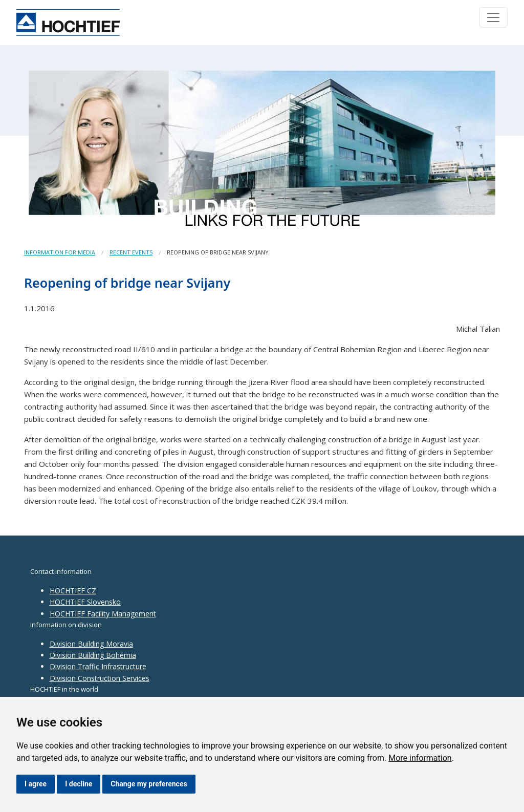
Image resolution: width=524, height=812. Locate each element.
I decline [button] (79, 784)
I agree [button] (36, 784)
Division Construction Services (100, 678)
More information (420, 758)
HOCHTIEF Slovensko (85, 602)
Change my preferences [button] (149, 784)
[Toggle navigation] (493, 17)
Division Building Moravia (91, 644)
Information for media (60, 252)
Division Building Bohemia (93, 655)
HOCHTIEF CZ (73, 591)
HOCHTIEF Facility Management (103, 614)
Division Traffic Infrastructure (98, 666)
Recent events (131, 252)
